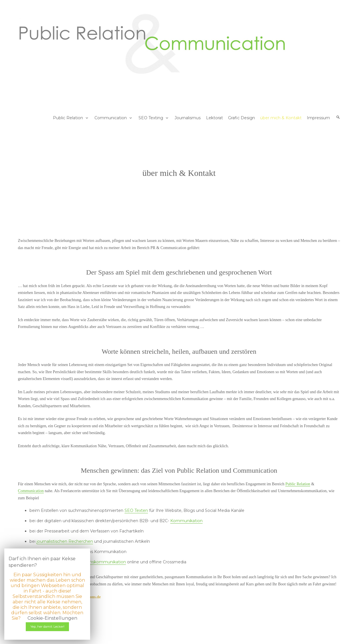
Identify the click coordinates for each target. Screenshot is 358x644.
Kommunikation (186, 521)
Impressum (318, 118)
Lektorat (214, 118)
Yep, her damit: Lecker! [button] (47, 627)
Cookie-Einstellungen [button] (52, 618)
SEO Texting (151, 118)
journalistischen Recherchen (65, 541)
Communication (111, 118)
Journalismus (188, 118)
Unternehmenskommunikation (95, 562)
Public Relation (68, 118)
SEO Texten (136, 510)
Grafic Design (242, 118)
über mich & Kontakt (281, 118)
